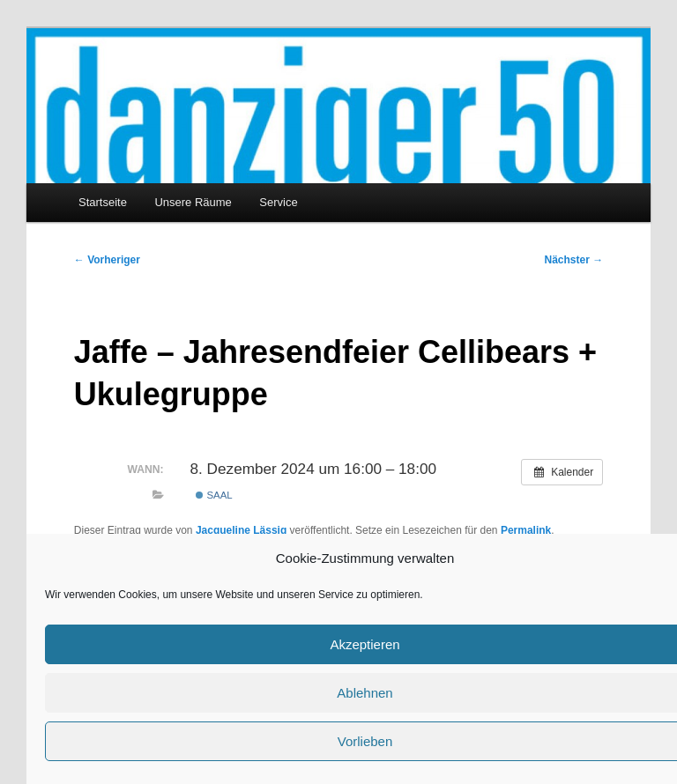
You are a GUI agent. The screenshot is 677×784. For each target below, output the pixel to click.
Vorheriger (107, 260)
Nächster (574, 260)
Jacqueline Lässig (241, 530)
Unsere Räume (193, 202)
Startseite (103, 202)
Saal (214, 495)
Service (278, 202)
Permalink (526, 530)
